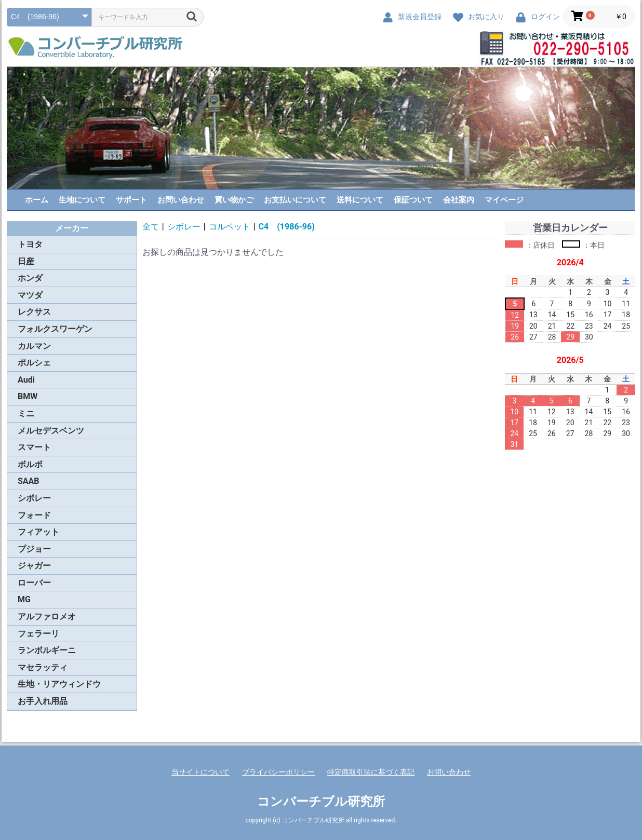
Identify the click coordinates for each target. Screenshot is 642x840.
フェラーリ (38, 634)
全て (151, 227)
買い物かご (234, 200)
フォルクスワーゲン (55, 329)
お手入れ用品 (43, 701)
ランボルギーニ (47, 650)
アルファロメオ (47, 617)
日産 (26, 261)
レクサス (34, 312)
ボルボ (30, 464)
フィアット (38, 532)
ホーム (37, 200)
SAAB (29, 481)
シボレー (34, 498)
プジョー (34, 549)
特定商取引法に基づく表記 (371, 772)
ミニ (26, 414)
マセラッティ (43, 667)
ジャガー (34, 566)
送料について (360, 200)
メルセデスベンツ (51, 431)
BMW (28, 396)
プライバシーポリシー (278, 772)
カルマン (34, 346)
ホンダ (30, 278)
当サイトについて (200, 772)
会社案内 (459, 200)
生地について (82, 200)
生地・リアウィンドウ (59, 684)
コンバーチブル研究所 (321, 802)
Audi (26, 380)
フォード (34, 515)
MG (24, 599)
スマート (34, 447)
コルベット (230, 227)
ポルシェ (34, 363)
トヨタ (30, 244)
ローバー (34, 583)
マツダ (30, 295)
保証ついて (413, 200)
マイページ (504, 200)
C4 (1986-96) (287, 227)
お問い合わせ (181, 200)
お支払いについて (295, 200)
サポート (131, 200)
